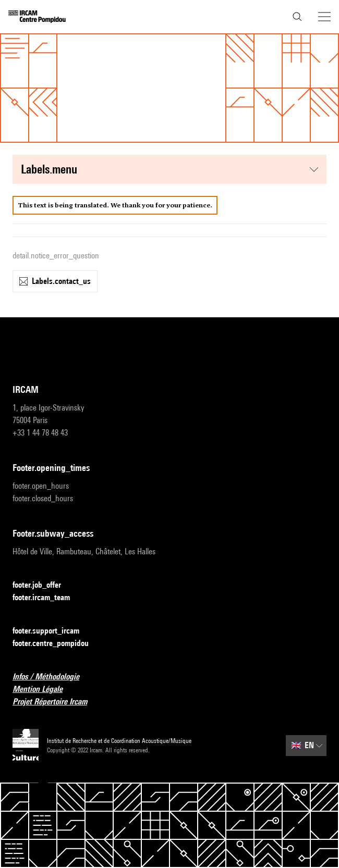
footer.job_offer (43, 585)
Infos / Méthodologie (52, 677)
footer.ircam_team (47, 598)
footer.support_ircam (52, 631)
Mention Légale (44, 690)
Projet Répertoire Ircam (56, 702)
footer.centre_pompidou (57, 644)
